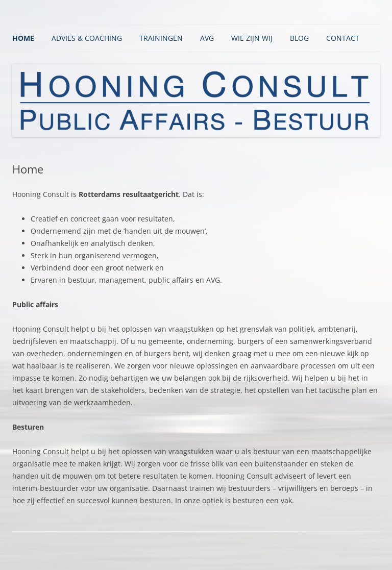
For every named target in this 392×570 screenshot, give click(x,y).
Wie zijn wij (252, 38)
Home (23, 38)
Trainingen (161, 38)
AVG (207, 38)
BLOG (299, 38)
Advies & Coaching (87, 38)
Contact (343, 38)
